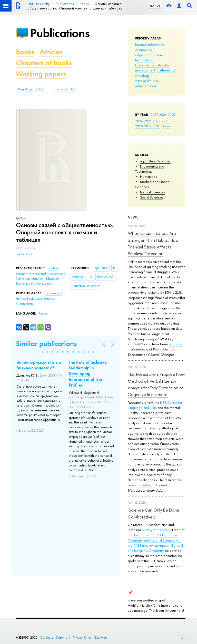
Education (52, 279)
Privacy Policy (82, 637)
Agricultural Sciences (155, 161)
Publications (60, 33)
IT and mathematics (150, 65)
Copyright (63, 637)
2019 (148, 126)
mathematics (166, 70)
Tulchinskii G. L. (26, 254)
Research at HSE (64, 89)
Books (25, 52)
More (166, 126)
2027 (154, 115)
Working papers (41, 74)
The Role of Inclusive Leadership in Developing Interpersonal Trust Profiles (88, 373)
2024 (139, 121)
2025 (171, 115)
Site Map (101, 637)
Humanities (148, 176)
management (145, 70)
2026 (163, 115)
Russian (43, 314)
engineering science (150, 55)
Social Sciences (152, 197)
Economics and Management (35, 284)
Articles (51, 52)
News (133, 217)
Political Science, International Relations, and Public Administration (41, 273)
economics (143, 50)
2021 (165, 121)
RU (152, 6)
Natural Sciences (152, 192)
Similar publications (46, 344)
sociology (142, 76)
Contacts (46, 637)
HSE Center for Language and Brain (155, 405)
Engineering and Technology (150, 169)
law (168, 65)
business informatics (150, 45)
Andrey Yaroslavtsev (156, 530)
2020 (139, 126)
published (176, 344)
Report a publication (31, 89)
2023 (148, 121)
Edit (183, 637)
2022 (157, 121)
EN (158, 6)
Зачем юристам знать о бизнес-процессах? (39, 365)
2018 (157, 126)
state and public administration (147, 83)
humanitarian (145, 60)
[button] (37, 352)
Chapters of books (44, 63)
